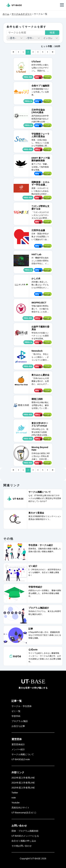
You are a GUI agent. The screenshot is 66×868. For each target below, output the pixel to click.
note (14, 798)
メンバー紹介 (18, 749)
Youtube (16, 803)
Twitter (15, 793)
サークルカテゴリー (22, 14)
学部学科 (16, 716)
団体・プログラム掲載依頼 (25, 831)
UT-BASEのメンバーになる (25, 836)
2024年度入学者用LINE (23, 783)
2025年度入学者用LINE (23, 788)
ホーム (6, 14)
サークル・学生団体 (22, 706)
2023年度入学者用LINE (23, 778)
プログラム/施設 (20, 721)
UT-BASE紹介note (21, 759)
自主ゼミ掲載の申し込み (24, 841)
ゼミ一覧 (16, 711)
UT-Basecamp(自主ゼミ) (24, 813)
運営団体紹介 (18, 744)
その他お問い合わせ (22, 846)
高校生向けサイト (20, 808)
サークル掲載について (23, 754)
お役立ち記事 (18, 726)
